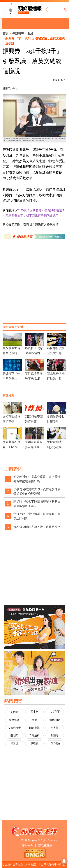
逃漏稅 (14, 743)
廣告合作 (28, 846)
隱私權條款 (45, 846)
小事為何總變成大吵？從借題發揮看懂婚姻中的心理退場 (37, 491)
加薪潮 (55, 735)
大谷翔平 (55, 712)
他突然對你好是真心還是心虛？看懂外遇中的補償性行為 (37, 479)
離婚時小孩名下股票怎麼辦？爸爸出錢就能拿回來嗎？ (37, 504)
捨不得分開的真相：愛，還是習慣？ (37, 527)
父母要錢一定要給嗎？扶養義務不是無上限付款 (37, 516)
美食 (34, 720)
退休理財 (55, 720)
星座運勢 (14, 720)
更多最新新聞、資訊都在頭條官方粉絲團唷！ (32, 225)
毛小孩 (34, 712)
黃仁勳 (14, 712)
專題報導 (18, 33)
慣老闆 (14, 735)
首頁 (6, 33)
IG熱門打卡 (14, 728)
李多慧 (55, 728)
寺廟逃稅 (34, 735)
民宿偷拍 (55, 743)
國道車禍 (34, 728)
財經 (30, 33)
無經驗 (34, 743)
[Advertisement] (34, 285)
